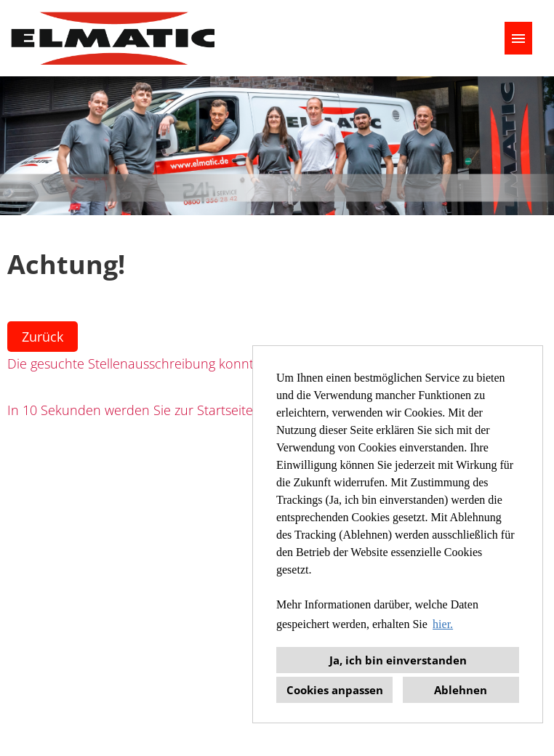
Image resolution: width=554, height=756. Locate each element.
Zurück (43, 337)
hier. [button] (443, 624)
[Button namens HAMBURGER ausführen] (518, 38)
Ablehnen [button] (461, 690)
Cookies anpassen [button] (335, 690)
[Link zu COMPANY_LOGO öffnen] (113, 38)
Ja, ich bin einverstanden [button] (398, 660)
